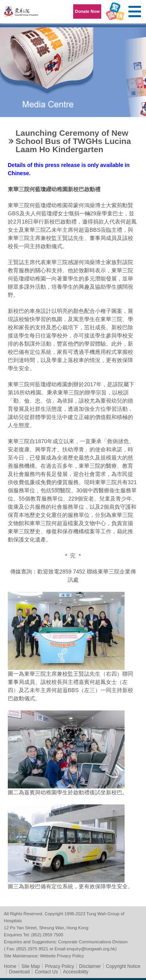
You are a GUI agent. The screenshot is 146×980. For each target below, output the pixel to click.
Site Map (31, 966)
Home (10, 966)
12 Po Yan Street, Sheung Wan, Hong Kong (46, 928)
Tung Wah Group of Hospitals (21, 14)
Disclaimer (90, 966)
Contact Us (46, 972)
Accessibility (76, 972)
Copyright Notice (123, 966)
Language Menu (115, 12)
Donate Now (87, 11)
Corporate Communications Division (93, 942)
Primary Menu (134, 12)
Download (19, 972)
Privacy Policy (59, 966)
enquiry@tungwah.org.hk (91, 949)
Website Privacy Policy (62, 956)
